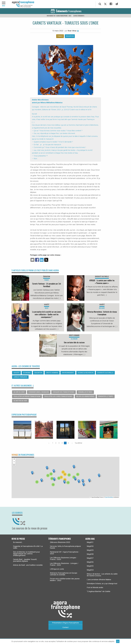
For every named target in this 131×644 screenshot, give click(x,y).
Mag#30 (90, 546)
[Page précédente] (49, 443)
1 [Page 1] (53, 443)
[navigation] (4, 4)
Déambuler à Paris (85, 392)
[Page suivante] (72, 443)
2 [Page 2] (56, 443)
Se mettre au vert (20, 401)
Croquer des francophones (64, 392)
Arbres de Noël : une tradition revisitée (28, 565)
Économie (27, 373)
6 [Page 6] (68, 443)
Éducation (70, 36)
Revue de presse (18, 539)
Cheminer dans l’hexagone (39, 392)
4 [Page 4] (62, 443)
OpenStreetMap (109, 497)
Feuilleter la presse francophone (27, 396)
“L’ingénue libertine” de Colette (98, 591)
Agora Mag (90, 539)
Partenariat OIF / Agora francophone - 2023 (59, 16)
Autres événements (79, 16)
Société (16, 373)
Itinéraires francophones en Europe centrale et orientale (64, 574)
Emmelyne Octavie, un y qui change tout (102, 584)
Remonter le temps (106, 396)
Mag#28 (90, 554)
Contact (65, 627)
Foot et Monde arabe (95, 587)
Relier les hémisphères (85, 396)
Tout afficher (78, 443)
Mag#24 (90, 570)
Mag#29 (90, 550)
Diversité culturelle (105, 373)
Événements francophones (60, 539)
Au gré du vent (19, 392)
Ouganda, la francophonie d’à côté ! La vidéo (28, 547)
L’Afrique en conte (57, 569)
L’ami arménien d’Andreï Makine (99, 580)
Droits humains (52, 373)
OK (118, 641)
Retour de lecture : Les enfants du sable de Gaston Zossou (102, 575)
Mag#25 (90, 566)
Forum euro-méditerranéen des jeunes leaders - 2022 (65, 580)
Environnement (68, 373)
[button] (42, 480)
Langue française (20, 377)
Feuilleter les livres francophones (58, 396)
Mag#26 (90, 562)
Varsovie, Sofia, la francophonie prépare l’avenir (65, 547)
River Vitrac (73, 31)
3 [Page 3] (59, 443)
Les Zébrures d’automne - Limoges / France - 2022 (64, 564)
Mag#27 (90, 558)
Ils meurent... (18, 542)
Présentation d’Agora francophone (65, 623)
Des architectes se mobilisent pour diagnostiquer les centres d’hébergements (26, 554)
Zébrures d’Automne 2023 (60, 542)
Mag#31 (90, 542)
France (60, 36)
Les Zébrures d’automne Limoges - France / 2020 (64, 558)
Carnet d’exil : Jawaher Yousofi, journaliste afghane (25, 560)
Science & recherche (86, 373)
